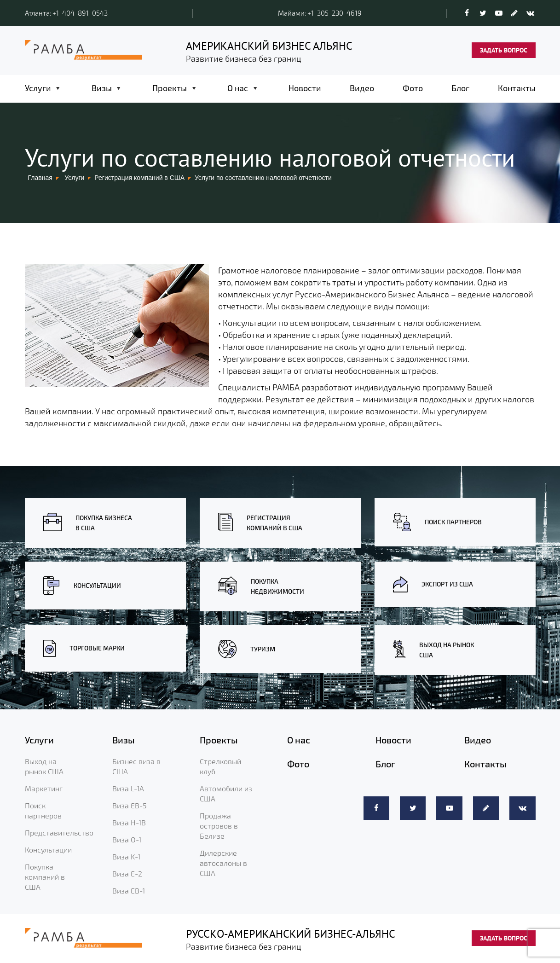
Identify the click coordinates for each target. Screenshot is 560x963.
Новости (305, 88)
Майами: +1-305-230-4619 (320, 13)
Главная (40, 178)
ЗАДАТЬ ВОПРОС (504, 50)
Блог (460, 88)
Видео (362, 88)
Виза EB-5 (130, 805)
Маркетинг (44, 788)
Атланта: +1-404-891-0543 (66, 13)
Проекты (170, 88)
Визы (102, 88)
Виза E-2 (127, 873)
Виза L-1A (128, 788)
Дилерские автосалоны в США (223, 863)
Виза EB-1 (129, 890)
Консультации (48, 850)
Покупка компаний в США (45, 877)
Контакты (517, 88)
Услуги (38, 88)
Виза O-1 (127, 839)
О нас (238, 88)
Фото (413, 88)
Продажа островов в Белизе (219, 826)
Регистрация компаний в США (139, 178)
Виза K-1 (126, 856)
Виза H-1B (129, 822)
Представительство (59, 832)
